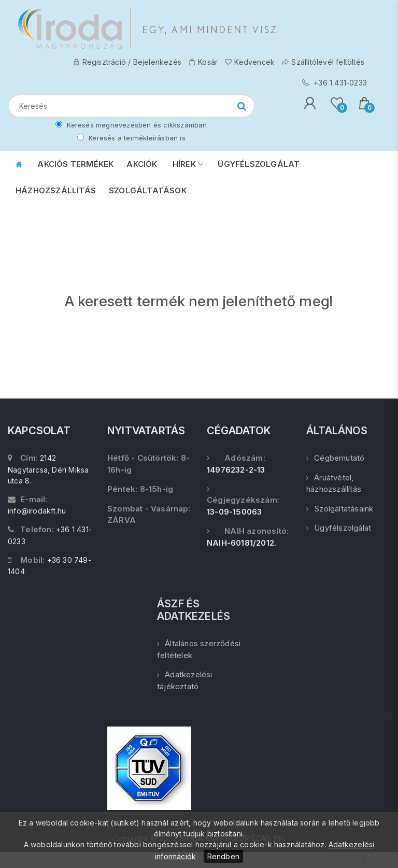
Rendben (223, 856)
